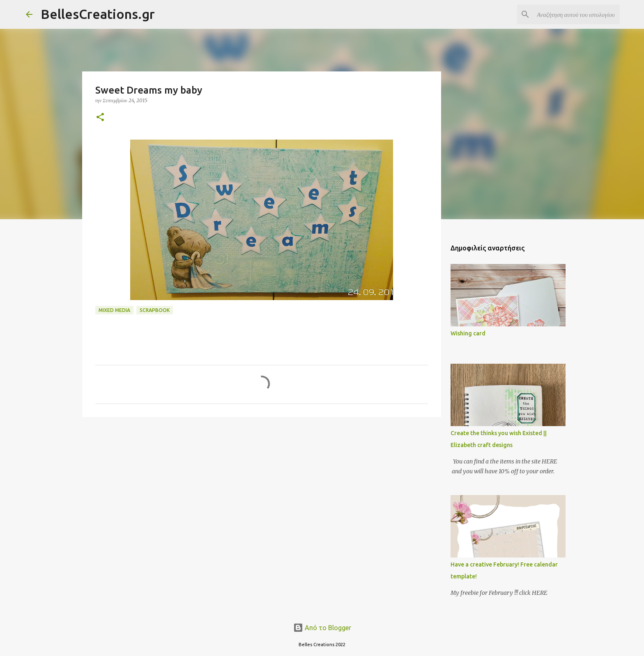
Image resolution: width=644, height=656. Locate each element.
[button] (100, 118)
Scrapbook (155, 310)
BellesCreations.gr (98, 14)
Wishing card (468, 333)
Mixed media (114, 310)
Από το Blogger (322, 628)
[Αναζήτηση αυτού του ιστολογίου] (577, 14)
